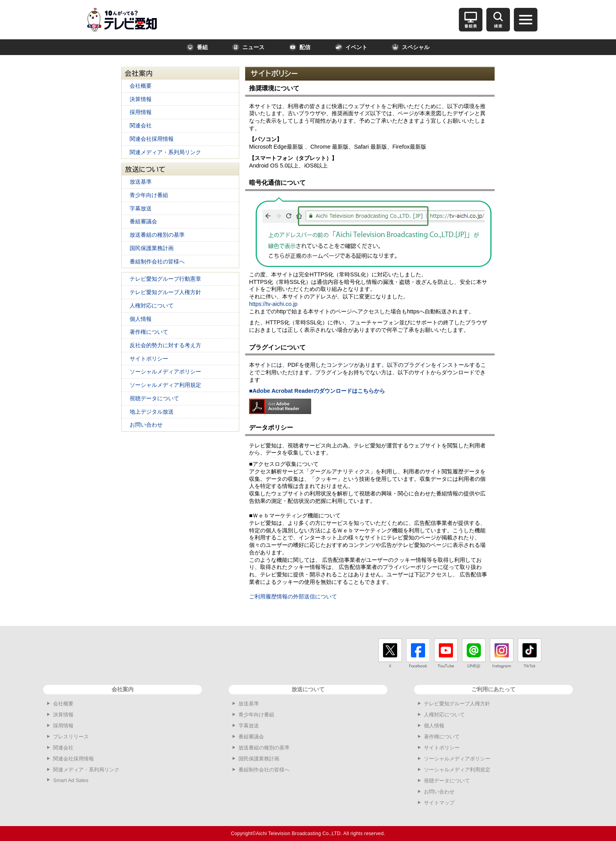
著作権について (149, 332)
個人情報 (141, 319)
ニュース (248, 47)
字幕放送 (141, 208)
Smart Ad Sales (71, 780)
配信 (300, 47)
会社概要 (141, 86)
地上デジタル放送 (152, 412)
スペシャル (411, 47)
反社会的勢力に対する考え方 (165, 345)
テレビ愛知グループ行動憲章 (165, 279)
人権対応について (152, 305)
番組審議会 (143, 221)
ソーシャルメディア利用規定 (165, 385)
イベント (351, 47)
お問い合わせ (146, 425)
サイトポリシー (149, 359)
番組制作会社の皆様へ (157, 261)
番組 (197, 47)
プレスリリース (71, 737)
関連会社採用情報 (152, 139)
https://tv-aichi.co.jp (273, 304)
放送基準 (141, 182)
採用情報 (141, 112)
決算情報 (141, 99)
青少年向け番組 (149, 195)
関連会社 (141, 125)
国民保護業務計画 (152, 248)
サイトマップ (439, 803)
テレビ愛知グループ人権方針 (165, 292)
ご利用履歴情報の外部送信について (293, 596)
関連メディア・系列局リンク (165, 152)
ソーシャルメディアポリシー (165, 372)
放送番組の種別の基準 (157, 235)
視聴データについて (154, 398)
